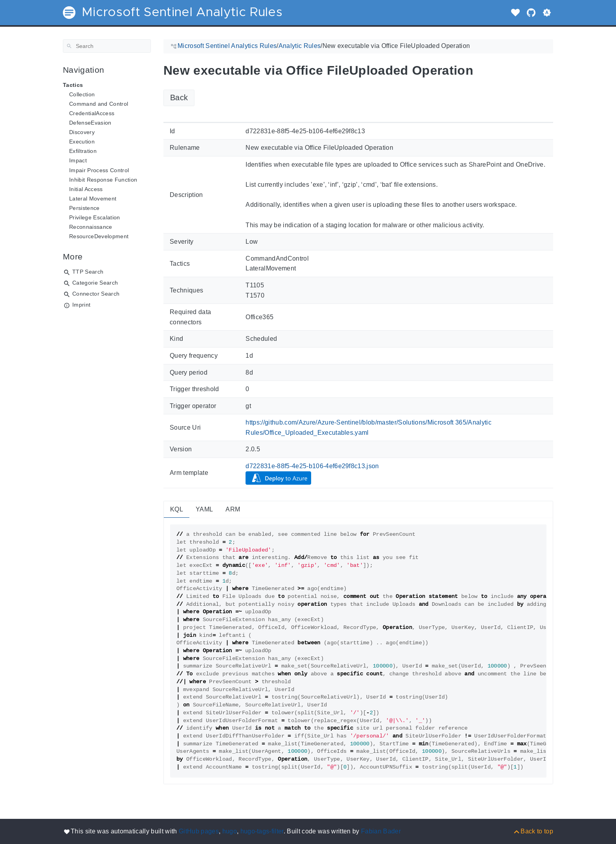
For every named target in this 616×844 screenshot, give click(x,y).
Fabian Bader (381, 831)
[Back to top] (533, 831)
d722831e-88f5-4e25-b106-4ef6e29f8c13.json (312, 466)
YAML (204, 509)
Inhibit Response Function (103, 180)
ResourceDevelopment (99, 236)
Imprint (81, 305)
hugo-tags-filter (262, 831)
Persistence (84, 208)
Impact (78, 160)
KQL (177, 509)
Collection (82, 94)
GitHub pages (199, 831)
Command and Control (99, 104)
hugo (230, 831)
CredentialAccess (92, 113)
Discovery (82, 132)
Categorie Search (95, 283)
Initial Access (86, 189)
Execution (82, 142)
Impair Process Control (99, 170)
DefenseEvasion (90, 123)
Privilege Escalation (95, 217)
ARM (233, 509)
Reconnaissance (91, 227)
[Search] (107, 46)
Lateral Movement (93, 199)
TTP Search (88, 272)
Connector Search (96, 294)
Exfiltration (83, 151)
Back (179, 97)
